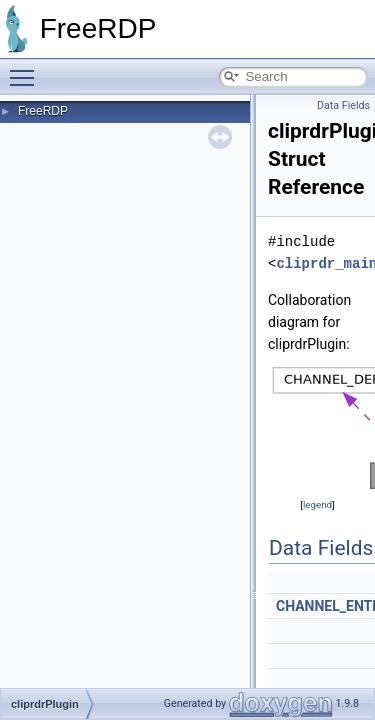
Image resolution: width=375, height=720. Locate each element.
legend (317, 504)
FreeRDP (43, 111)
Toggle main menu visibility (27, 69)
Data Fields (343, 105)
